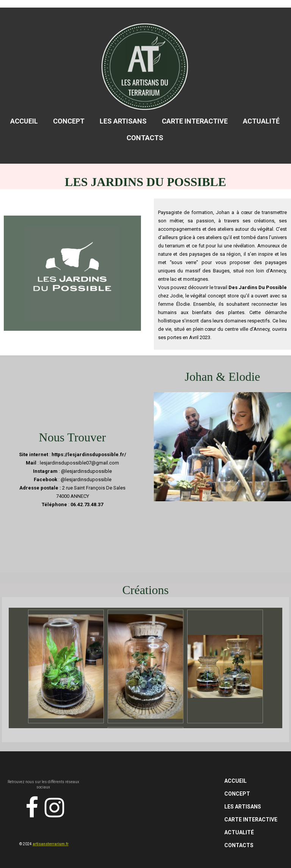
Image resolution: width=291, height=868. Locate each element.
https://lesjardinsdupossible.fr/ (89, 454)
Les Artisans (123, 121)
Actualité (261, 121)
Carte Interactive (195, 121)
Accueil (24, 121)
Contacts (145, 138)
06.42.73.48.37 (87, 504)
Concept (69, 121)
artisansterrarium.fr (51, 844)
